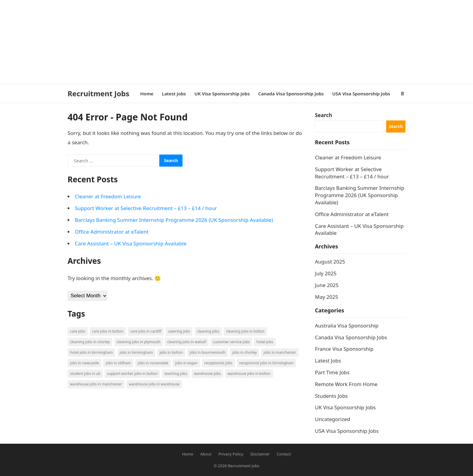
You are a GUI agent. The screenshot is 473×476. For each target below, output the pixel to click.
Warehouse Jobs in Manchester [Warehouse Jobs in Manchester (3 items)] (96, 384)
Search (324, 115)
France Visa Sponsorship (344, 349)
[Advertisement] (181, 42)
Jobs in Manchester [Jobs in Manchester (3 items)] (280, 352)
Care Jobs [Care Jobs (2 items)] (78, 331)
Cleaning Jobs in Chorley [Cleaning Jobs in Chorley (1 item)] (90, 342)
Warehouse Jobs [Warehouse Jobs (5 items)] (207, 374)
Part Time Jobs (332, 372)
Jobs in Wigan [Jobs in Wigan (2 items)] (186, 363)
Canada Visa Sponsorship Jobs (351, 337)
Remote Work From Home (346, 384)
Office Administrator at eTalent (112, 232)
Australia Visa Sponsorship (347, 326)
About (206, 454)
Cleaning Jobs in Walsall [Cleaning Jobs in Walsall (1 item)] (187, 342)
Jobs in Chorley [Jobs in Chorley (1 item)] (244, 352)
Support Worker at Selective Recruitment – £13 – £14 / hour (146, 208)
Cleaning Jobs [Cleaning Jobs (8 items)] (208, 331)
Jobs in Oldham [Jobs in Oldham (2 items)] (118, 363)
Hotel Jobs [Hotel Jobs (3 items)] (265, 342)
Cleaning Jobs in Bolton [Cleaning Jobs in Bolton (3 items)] (245, 331)
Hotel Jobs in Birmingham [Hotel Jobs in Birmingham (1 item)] (91, 352)
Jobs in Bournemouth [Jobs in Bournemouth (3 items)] (208, 352)
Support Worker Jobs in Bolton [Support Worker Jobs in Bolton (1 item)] (132, 374)
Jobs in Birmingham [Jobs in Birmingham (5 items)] (136, 352)
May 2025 (327, 297)
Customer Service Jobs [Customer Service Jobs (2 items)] (231, 342)
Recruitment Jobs (98, 94)
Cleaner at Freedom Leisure (108, 196)
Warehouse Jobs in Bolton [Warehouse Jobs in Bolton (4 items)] (249, 374)
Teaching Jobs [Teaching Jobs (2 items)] (176, 374)
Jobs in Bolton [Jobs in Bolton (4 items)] (171, 352)
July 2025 (326, 273)
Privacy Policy (231, 454)
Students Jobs (331, 396)
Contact (284, 454)
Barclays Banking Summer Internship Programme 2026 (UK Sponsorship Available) (174, 220)
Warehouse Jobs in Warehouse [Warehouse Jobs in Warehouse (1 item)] (154, 384)
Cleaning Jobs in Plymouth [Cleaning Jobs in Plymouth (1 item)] (139, 342)
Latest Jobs (328, 361)
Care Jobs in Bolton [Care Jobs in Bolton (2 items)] (108, 331)
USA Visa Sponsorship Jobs (347, 431)
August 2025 (330, 262)
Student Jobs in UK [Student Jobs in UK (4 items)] (85, 374)
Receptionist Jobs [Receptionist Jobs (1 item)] (218, 363)
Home (188, 454)
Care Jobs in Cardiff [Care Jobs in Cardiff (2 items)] (146, 331)
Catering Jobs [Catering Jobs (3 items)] (179, 331)
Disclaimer (260, 454)
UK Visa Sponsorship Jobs (345, 407)
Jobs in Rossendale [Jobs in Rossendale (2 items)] (153, 363)
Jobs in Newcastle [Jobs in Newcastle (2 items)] (84, 363)
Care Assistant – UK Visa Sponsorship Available (131, 243)
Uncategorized (333, 419)
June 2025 (327, 285)
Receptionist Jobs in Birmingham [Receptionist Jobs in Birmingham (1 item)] (266, 363)
